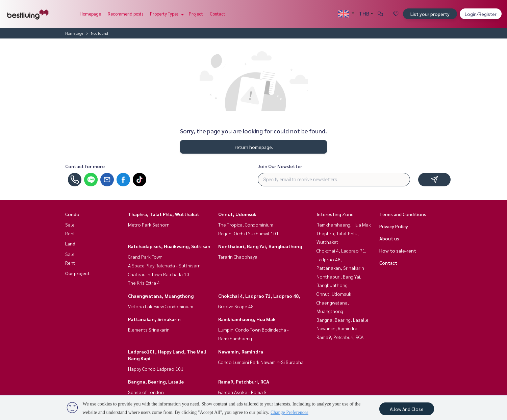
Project (196, 14)
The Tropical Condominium (246, 225)
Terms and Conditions (403, 214)
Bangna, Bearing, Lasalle (156, 382)
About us (389, 238)
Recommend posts (125, 14)
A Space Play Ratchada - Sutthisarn (164, 265)
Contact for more (85, 166)
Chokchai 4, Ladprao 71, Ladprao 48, (259, 296)
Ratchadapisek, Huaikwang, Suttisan (169, 246)
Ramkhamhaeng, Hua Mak (247, 319)
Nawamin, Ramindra (241, 351)
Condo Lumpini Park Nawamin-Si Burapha (261, 362)
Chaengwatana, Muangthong (161, 296)
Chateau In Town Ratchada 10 (159, 274)
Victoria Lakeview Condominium (161, 306)
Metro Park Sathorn (149, 225)
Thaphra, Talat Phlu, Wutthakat (164, 214)
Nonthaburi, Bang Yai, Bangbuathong (260, 246)
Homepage (90, 14)
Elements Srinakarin (149, 330)
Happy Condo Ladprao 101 (156, 369)
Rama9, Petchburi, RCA (244, 382)
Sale (70, 225)
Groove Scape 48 (236, 306)
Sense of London (146, 392)
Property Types (166, 14)
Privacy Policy (394, 226)
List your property (430, 14)
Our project (78, 273)
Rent (70, 233)
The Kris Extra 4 (144, 283)
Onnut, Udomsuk (237, 214)
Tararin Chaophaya (238, 257)
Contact (218, 14)
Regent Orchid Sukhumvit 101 (248, 233)
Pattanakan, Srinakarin (154, 319)
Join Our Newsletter (280, 166)
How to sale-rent (398, 251)
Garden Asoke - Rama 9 (242, 392)
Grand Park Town (145, 257)
